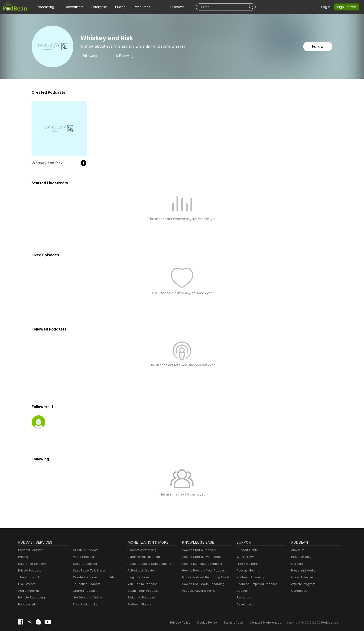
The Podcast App (31, 577)
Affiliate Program (303, 584)
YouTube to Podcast (142, 584)
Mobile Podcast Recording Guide (206, 577)
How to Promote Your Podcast (204, 570)
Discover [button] (178, 7)
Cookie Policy (210, 622)
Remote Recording (31, 597)
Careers (297, 564)
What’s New (245, 557)
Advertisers (75, 7)
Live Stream (27, 584)
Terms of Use (236, 622)
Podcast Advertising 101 (199, 591)
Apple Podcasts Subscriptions (149, 564)
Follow (318, 46)
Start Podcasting (85, 564)
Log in (326, 7)
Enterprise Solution (32, 564)
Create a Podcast (85, 550)
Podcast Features (31, 550)
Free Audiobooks (85, 604)
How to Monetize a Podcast (202, 564)
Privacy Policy (183, 622)
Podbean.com (331, 622)
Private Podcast (29, 570)
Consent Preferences (267, 622)
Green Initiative (302, 577)
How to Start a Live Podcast (202, 557)
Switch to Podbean (141, 597)
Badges (242, 591)
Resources (244, 597)
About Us (298, 550)
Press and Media (303, 570)
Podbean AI (26, 604)
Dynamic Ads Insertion (144, 557)
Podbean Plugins (140, 604)
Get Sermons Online (87, 597)
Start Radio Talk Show (89, 570)
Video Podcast (83, 557)
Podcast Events (248, 570)
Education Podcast (86, 584)
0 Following (125, 56)
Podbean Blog (301, 557)
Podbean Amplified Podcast (257, 584)
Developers (245, 604)
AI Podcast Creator (141, 570)
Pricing (121, 7)
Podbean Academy (250, 577)
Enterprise (100, 7)
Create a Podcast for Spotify (93, 577)
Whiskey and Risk (47, 163)
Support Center (248, 550)
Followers (89, 56)
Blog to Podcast (139, 577)
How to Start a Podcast (199, 550)
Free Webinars (247, 564)
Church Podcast (84, 591)
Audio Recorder (29, 591)
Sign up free (347, 7)
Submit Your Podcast (143, 591)
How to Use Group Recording (203, 584)
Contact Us (299, 591)
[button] (47, 7)
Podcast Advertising (142, 550)
